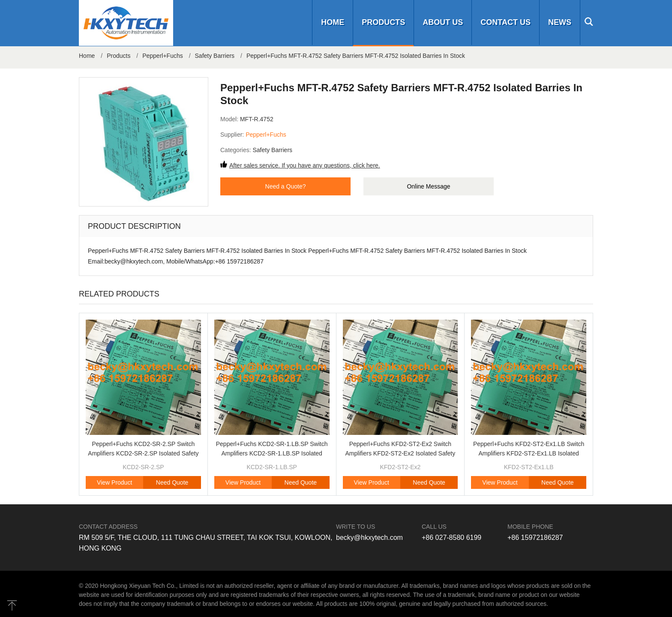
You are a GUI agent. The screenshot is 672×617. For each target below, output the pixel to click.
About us (443, 22)
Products (383, 22)
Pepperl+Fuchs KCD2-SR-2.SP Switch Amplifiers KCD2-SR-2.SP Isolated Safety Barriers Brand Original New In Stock (143, 453)
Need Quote (172, 482)
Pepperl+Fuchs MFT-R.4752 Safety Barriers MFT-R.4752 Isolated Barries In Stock (356, 56)
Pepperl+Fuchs (163, 56)
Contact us (505, 22)
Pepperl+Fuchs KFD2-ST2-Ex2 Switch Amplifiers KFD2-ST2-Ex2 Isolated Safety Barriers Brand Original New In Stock (400, 453)
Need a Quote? (286, 186)
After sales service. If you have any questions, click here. (305, 165)
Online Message (428, 186)
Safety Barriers (215, 56)
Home (333, 22)
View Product (114, 482)
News (560, 22)
